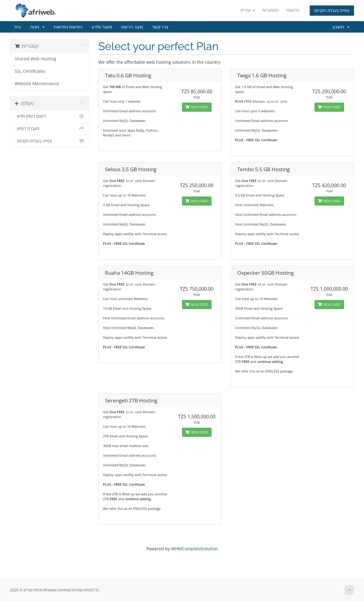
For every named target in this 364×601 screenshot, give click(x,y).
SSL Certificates (30, 71)
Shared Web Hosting (35, 59)
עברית (248, 10)
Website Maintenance (37, 84)
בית (18, 27)
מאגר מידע (102, 27)
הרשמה (292, 10)
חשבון (341, 27)
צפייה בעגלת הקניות (332, 10)
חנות (37, 27)
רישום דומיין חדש (50, 116)
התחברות (270, 10)
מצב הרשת (132, 27)
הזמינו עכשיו (197, 107)
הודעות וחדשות (68, 27)
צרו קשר (160, 27)
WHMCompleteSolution (195, 549)
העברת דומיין (50, 129)
